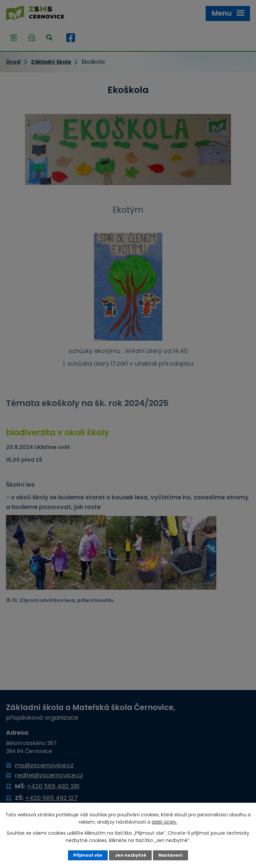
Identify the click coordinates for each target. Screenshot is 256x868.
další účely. (164, 822)
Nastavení (170, 855)
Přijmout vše (88, 855)
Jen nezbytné (130, 855)
